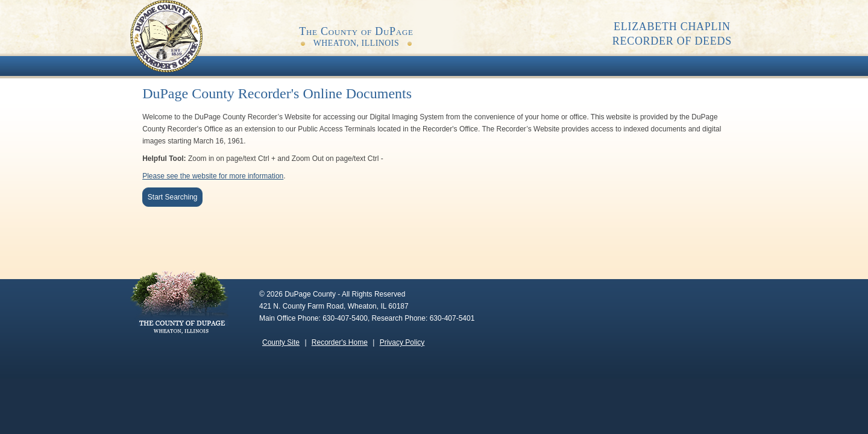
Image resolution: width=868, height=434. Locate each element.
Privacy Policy (402, 342)
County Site (281, 342)
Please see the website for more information (213, 176)
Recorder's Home (340, 342)
